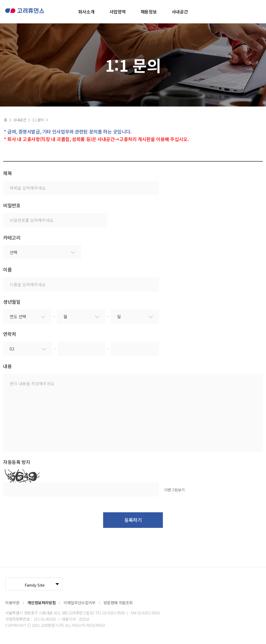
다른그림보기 (175, 490)
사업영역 (117, 12)
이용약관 (12, 603)
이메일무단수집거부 (79, 603)
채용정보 (149, 12)
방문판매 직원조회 (118, 603)
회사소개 (86, 12)
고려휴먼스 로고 (25, 12)
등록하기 (133, 520)
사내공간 (180, 12)
